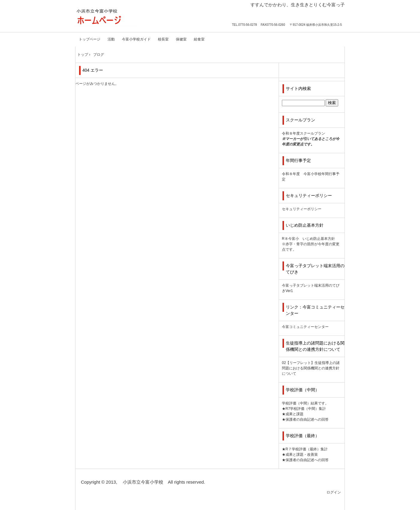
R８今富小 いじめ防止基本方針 (308, 239)
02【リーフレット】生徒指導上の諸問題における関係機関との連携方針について (311, 368)
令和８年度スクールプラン (303, 133)
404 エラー (93, 70)
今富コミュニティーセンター (305, 327)
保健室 (181, 39)
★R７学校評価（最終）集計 (305, 449)
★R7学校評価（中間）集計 (304, 409)
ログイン (334, 492)
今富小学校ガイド (136, 39)
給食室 (199, 39)
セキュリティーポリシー (302, 209)
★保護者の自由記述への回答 (305, 419)
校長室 (163, 39)
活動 (111, 39)
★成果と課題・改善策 (300, 455)
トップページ (90, 39)
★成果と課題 (293, 414)
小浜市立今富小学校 (106, 17)
